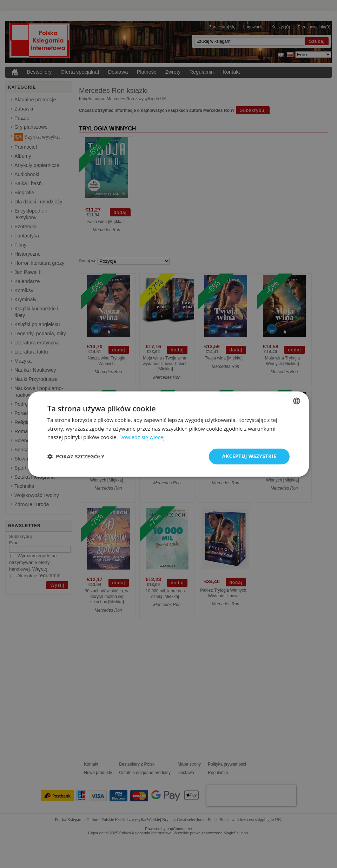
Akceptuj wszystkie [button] (249, 456)
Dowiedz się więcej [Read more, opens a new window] (142, 437)
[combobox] (297, 401)
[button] (76, 457)
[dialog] (168, 434)
